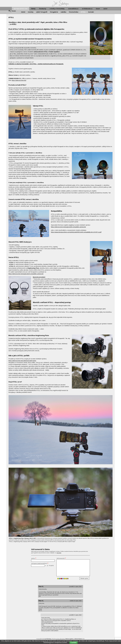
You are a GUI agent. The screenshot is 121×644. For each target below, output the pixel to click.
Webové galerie (69, 639)
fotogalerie (54, 12)
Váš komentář (61, 558)
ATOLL (83, 12)
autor (105, 9)
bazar (98, 9)
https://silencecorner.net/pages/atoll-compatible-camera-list (68, 227)
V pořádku (73, 643)
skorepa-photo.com (21, 9)
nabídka (63, 12)
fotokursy (43, 9)
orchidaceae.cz (87, 9)
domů (23, 12)
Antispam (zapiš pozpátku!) (39, 563)
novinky (31, 12)
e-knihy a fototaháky (57, 9)
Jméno (33, 558)
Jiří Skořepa (48, 639)
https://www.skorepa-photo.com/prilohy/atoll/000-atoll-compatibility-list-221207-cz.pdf (76, 232)
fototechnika (74, 12)
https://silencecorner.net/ (19, 80)
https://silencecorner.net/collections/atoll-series (22, 361)
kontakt (91, 12)
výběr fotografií (42, 12)
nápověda (59, 553)
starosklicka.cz (73, 9)
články (33, 9)
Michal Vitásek (78, 639)
